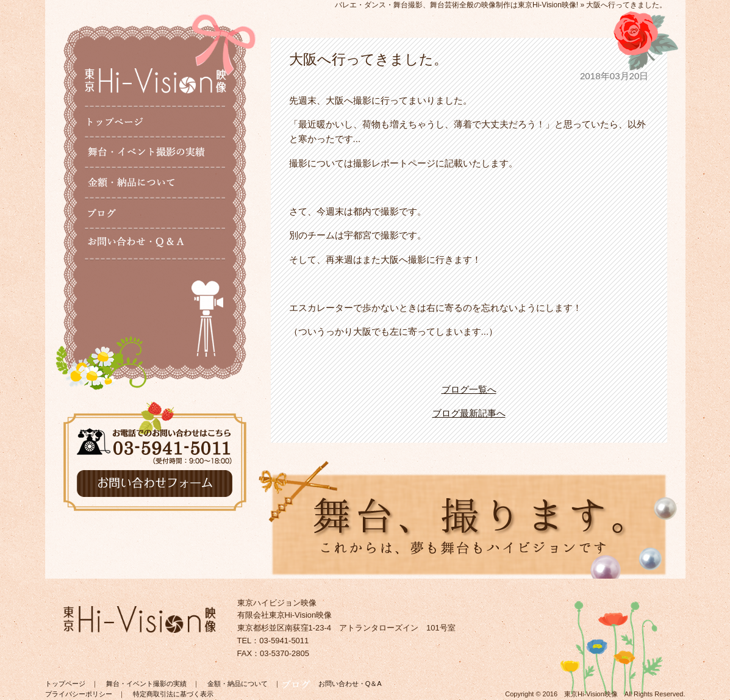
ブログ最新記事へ (469, 413)
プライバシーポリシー (79, 694)
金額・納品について (238, 684)
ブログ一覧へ (469, 389)
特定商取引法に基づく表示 (173, 694)
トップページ (65, 684)
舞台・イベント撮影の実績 (146, 684)
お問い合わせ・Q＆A (350, 684)
